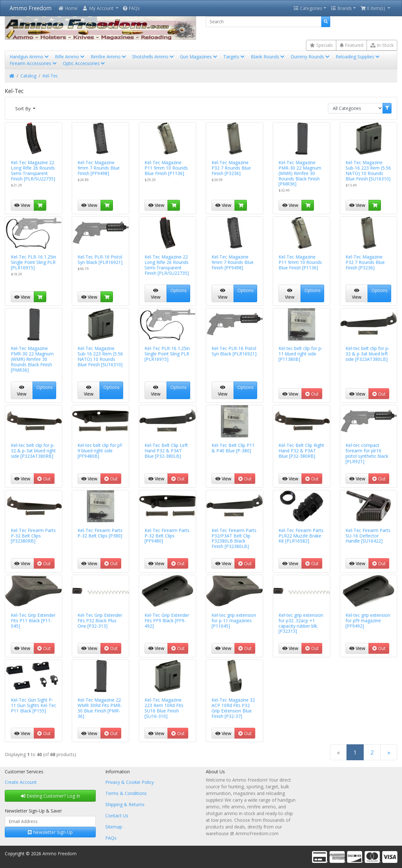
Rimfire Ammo (109, 57)
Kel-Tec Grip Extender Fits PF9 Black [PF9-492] (167, 620)
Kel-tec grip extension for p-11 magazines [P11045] (234, 620)
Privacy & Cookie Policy (130, 782)
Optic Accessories (84, 63)
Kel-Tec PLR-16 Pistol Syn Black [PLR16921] (100, 259)
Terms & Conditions (126, 793)
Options (179, 290)
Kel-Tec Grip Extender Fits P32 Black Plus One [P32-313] (100, 620)
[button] (100, 8)
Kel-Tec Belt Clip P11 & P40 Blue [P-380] (233, 448)
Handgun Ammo (30, 57)
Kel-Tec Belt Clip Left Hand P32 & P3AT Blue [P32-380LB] (166, 451)
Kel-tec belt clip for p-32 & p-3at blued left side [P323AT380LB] (368, 354)
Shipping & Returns (125, 804)
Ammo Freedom (31, 8)
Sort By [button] (24, 109)
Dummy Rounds (311, 57)
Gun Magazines (199, 57)
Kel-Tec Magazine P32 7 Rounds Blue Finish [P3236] (231, 168)
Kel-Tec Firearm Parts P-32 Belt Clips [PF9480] (167, 536)
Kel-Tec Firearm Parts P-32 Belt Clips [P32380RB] (33, 536)
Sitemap (114, 827)
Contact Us (117, 816)
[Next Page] (389, 752)
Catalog (28, 76)
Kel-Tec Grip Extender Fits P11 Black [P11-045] (33, 620)
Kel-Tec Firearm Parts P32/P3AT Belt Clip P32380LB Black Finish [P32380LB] (234, 538)
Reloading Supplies (358, 57)
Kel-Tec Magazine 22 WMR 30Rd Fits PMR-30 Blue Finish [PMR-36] (100, 708)
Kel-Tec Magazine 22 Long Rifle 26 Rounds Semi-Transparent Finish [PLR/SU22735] (33, 170)
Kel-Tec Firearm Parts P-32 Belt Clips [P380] (100, 533)
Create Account (21, 782)
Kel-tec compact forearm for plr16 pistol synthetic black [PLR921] (367, 453)
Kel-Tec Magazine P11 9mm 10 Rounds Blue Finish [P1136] (166, 168)
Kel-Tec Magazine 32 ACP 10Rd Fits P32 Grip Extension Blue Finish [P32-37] (233, 708)
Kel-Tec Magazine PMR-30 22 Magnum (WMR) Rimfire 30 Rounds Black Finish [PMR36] (300, 173)
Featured (352, 45)
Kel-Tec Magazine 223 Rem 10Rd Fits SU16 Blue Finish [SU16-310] (164, 708)
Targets (234, 57)
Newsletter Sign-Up (50, 832)
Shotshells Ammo (153, 57)
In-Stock (382, 45)
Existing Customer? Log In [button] (50, 796)
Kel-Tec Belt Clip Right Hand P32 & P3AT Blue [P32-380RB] (301, 451)
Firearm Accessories (34, 63)
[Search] (264, 22)
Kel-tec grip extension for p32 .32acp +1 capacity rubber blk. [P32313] (301, 623)
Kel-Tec (50, 76)
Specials (321, 45)
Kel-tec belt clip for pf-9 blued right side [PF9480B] (100, 451)
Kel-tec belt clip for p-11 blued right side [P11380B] (301, 354)
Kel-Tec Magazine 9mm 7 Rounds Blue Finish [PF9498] (99, 168)
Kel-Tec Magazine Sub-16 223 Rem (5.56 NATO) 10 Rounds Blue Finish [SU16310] (368, 170)
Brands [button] (341, 8)
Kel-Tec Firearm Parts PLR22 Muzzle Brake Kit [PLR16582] (301, 536)
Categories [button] (308, 8)
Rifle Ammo (70, 57)
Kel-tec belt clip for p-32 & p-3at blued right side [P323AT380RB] (33, 451)
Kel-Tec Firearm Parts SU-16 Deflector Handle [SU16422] (368, 536)
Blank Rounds (268, 57)
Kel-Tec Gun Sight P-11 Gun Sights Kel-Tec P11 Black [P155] (33, 705)
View (22, 205)
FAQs (131, 8)
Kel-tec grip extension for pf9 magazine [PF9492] (368, 620)
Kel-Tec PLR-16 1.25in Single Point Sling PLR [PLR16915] (33, 262)
